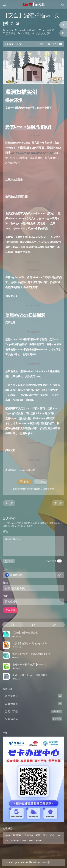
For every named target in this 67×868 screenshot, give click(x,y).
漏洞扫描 (17, 835)
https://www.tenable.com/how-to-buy (32, 153)
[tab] (13, 625)
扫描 (52, 835)
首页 (9, 44)
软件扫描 (29, 835)
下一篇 (58, 503)
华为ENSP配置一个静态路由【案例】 (33, 654)
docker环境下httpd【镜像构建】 (30, 675)
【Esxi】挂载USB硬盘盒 (25, 633)
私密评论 (51, 561)
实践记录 (46, 33)
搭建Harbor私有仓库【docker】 (30, 665)
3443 (24, 840)
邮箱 (6, 583)
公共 (38, 33)
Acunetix (15, 840)
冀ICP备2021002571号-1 (40, 862)
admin (10, 30)
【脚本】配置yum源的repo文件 (30, 643)
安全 (45, 835)
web (8, 835)
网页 (38, 835)
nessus (39, 840)
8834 (31, 840)
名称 (6, 569)
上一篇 (9, 503)
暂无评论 (11, 33)
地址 (5, 596)
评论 (6, 531)
